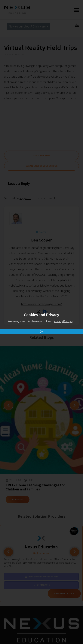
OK (41, 331)
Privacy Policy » (63, 321)
